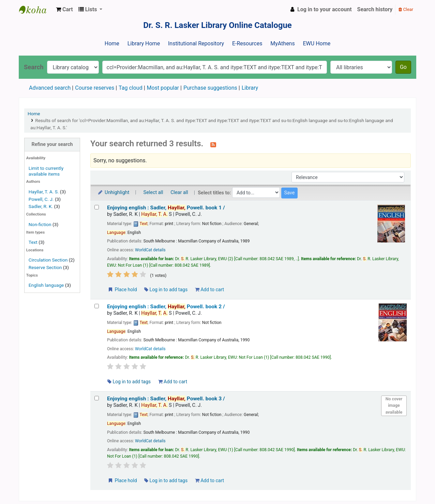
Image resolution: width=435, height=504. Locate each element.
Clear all (179, 192)
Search (34, 67)
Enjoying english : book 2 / (166, 307)
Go (403, 67)
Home (112, 43)
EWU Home (317, 43)
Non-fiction (40, 224)
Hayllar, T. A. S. (44, 192)
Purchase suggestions (210, 88)
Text (34, 242)
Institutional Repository (196, 43)
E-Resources (247, 43)
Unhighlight (113, 192)
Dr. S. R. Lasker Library (36, 10)
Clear (406, 9)
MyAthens (282, 43)
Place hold (122, 290)
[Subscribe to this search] (213, 144)
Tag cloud (131, 88)
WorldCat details (150, 250)
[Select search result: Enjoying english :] (97, 207)
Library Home (144, 43)
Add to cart (209, 290)
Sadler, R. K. (41, 206)
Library (250, 88)
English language (46, 285)
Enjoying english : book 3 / (166, 399)
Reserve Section (45, 267)
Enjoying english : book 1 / (166, 208)
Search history (375, 9)
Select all (153, 192)
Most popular (163, 88)
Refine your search (52, 144)
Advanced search (50, 88)
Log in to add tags (166, 290)
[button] (64, 10)
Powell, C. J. (41, 199)
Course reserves (95, 88)
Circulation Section (48, 260)
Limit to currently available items (46, 171)
